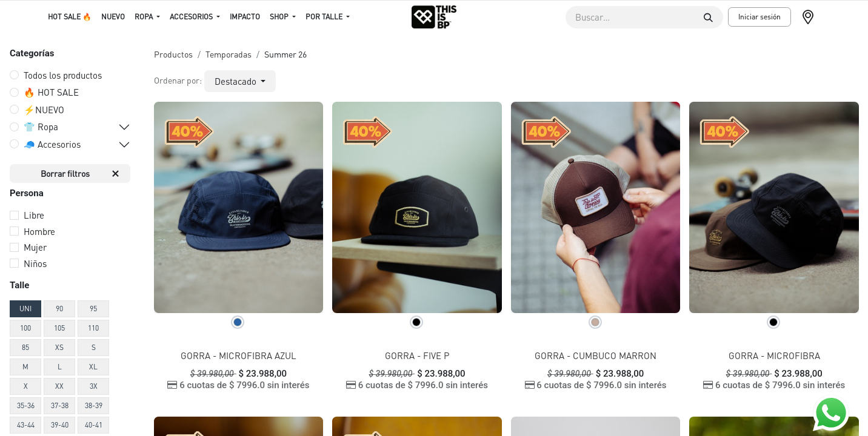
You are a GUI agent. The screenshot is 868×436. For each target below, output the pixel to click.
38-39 (94, 405)
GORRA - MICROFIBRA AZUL (239, 355)
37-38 (60, 405)
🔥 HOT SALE (51, 92)
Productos (173, 54)
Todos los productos (63, 75)
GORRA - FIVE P (417, 355)
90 (59, 309)
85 (25, 347)
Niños (35, 263)
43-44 (26, 425)
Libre (34, 215)
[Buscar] (708, 17)
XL (93, 367)
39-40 (60, 425)
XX (59, 386)
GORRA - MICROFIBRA (774, 355)
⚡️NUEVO (44, 110)
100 (25, 328)
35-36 (26, 405)
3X (94, 386)
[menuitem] (70, 17)
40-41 (94, 425)
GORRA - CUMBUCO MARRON (596, 355)
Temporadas (229, 54)
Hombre (39, 231)
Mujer (35, 247)
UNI (25, 309)
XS (59, 347)
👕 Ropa (41, 127)
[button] (240, 81)
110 (93, 328)
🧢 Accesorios (52, 144)
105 (59, 328)
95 (93, 309)
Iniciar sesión (760, 17)
